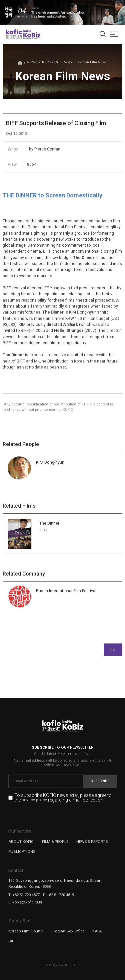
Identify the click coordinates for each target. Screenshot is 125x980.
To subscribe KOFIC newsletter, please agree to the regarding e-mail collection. (63, 798)
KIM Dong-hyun (50, 462)
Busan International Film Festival (66, 591)
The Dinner (49, 523)
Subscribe (100, 781)
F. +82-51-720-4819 (58, 895)
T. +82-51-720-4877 (24, 895)
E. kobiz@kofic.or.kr (25, 902)
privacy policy (34, 800)
